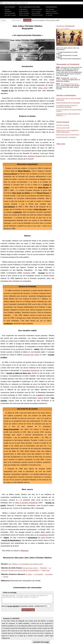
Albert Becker (43, 188)
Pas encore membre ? (39, 20)
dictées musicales (24, 13)
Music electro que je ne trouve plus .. (68, 135)
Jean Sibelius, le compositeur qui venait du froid (25, 564)
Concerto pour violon (31, 355)
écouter (42, 273)
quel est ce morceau (63, 125)
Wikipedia (25, 551)
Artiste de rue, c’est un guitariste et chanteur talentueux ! (67, 131)
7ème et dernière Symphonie (26, 503)
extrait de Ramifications (11, 540)
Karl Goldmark (9, 207)
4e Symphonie (42, 535)
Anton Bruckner (41, 209)
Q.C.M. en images (65, 29)
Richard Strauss (43, 193)
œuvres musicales (10, 13)
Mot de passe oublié (53, 20)
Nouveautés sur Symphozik (68, 64)
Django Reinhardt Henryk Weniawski (68, 103)
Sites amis (61, 144)
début (37, 349)
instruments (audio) (37, 15)
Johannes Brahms (35, 156)
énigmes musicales (51, 11)
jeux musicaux (50, 9)
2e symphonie (19, 349)
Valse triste (43, 88)
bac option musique (10, 15)
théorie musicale (24, 15)
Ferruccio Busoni (10, 174)
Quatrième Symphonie (31, 370)
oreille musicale (24, 11)
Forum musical (63, 122)
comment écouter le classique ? (66, 137)
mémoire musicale (37, 9)
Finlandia (27, 273)
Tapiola (40, 398)
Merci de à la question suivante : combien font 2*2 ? (26, 606)
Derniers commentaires (66, 95)
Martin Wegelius (24, 171)
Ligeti (43, 538)
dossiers (7, 9)
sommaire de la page (41, 642)
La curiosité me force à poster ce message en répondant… (67, 106)
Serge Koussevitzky (11, 429)
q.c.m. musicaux (36, 11)
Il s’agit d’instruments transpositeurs (69, 59)
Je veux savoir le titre (63, 128)
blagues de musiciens (52, 13)
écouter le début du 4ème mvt (19, 373)
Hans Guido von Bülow (21, 193)
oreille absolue (23, 9)
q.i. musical (49, 15)
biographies (8, 11)
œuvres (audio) (36, 13)
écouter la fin (8, 91)
